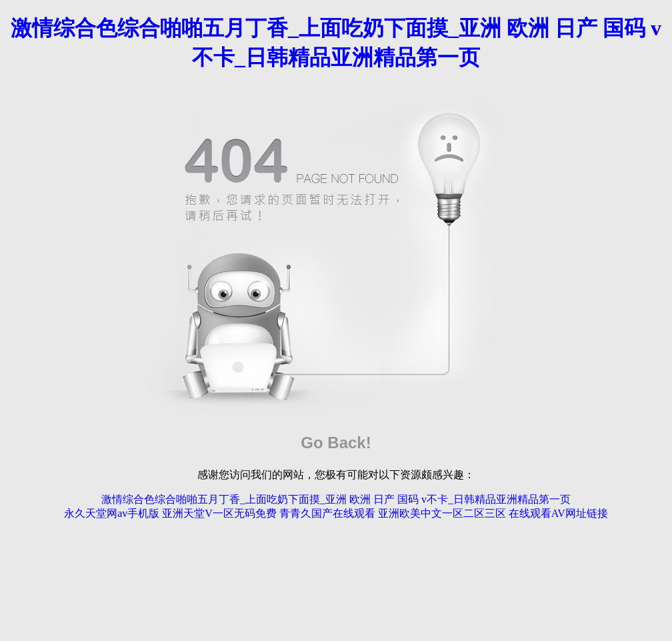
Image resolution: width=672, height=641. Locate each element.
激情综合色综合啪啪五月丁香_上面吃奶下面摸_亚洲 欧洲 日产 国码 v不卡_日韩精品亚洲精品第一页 (336, 499)
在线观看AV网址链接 (558, 513)
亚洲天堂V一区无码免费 (219, 513)
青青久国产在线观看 (327, 513)
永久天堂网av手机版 (112, 513)
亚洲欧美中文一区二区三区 (442, 513)
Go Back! (336, 443)
